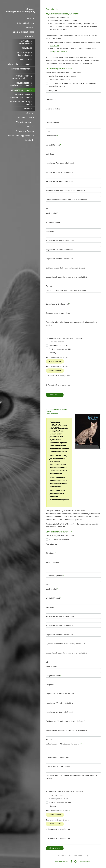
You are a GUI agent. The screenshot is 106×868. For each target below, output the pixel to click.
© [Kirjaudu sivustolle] (59, 856)
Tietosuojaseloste (62, 861)
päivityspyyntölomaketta (59, 52)
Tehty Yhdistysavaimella (85, 861)
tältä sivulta (54, 46)
